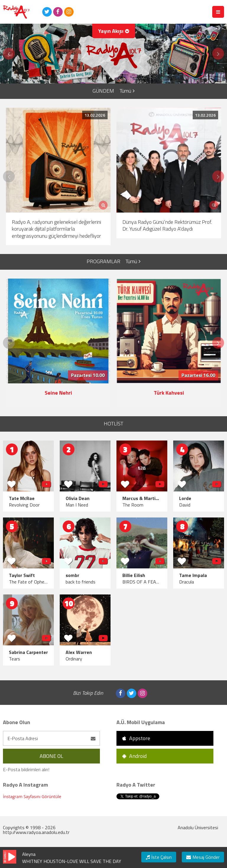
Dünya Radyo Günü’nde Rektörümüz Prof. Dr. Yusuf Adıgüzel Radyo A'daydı (167, 225)
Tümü (127, 91)
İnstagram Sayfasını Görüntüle (32, 797)
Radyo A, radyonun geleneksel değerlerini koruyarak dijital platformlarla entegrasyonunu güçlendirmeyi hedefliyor (56, 229)
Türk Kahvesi (169, 393)
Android (134, 756)
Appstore (136, 738)
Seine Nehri (58, 393)
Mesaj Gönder (203, 857)
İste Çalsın (159, 857)
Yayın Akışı (114, 31)
